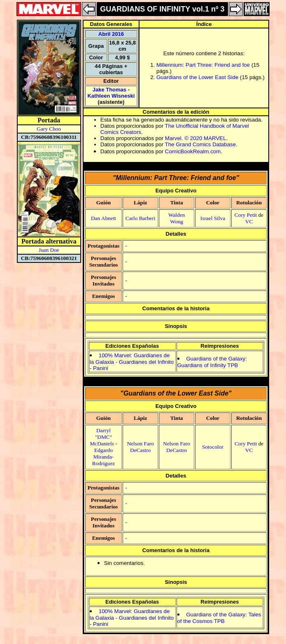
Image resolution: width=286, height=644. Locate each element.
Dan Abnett (103, 218)
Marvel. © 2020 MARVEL (196, 138)
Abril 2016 (111, 34)
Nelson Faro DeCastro (140, 447)
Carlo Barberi (141, 218)
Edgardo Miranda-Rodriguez (104, 457)
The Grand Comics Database (201, 144)
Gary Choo (49, 129)
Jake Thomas (109, 90)
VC (249, 221)
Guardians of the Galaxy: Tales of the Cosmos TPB (219, 618)
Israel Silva (213, 218)
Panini (101, 368)
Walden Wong (177, 218)
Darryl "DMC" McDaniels (102, 437)
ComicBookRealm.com (193, 151)
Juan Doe (49, 250)
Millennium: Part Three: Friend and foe (203, 65)
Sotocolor (213, 447)
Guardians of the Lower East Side (197, 77)
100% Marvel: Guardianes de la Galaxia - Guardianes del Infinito (132, 359)
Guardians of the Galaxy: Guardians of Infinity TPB (212, 362)
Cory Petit (246, 215)
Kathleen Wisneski (111, 96)
